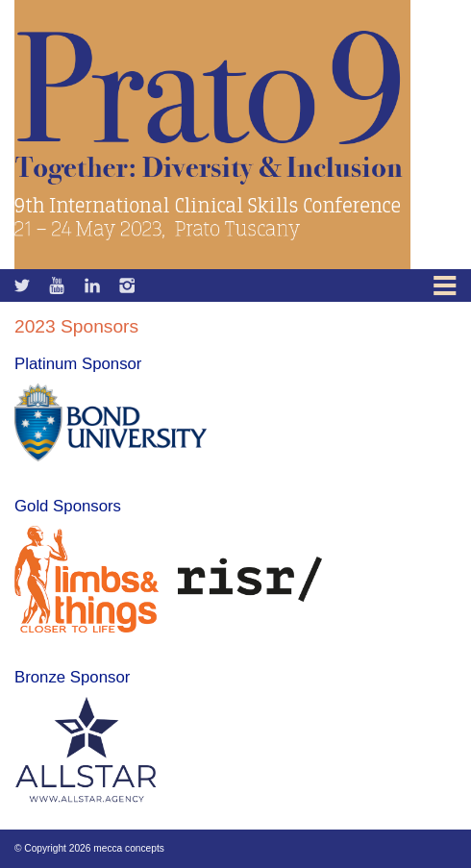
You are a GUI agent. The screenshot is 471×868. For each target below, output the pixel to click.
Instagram (128, 285)
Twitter (58, 285)
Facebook (23, 285)
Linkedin (93, 285)
